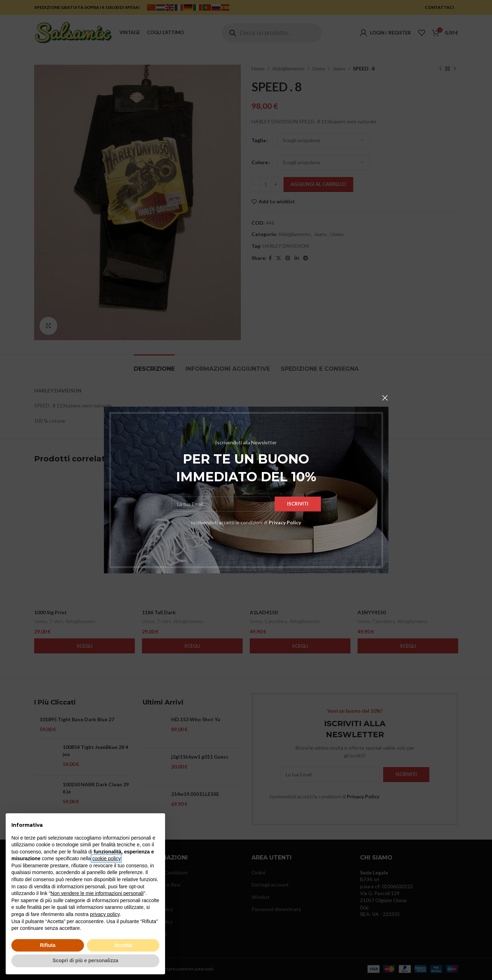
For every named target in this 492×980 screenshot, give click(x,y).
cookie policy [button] (106, 858)
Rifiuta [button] (48, 945)
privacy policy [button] (105, 914)
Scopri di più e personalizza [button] (85, 960)
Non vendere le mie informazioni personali (97, 893)
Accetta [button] (123, 945)
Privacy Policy (285, 522)
